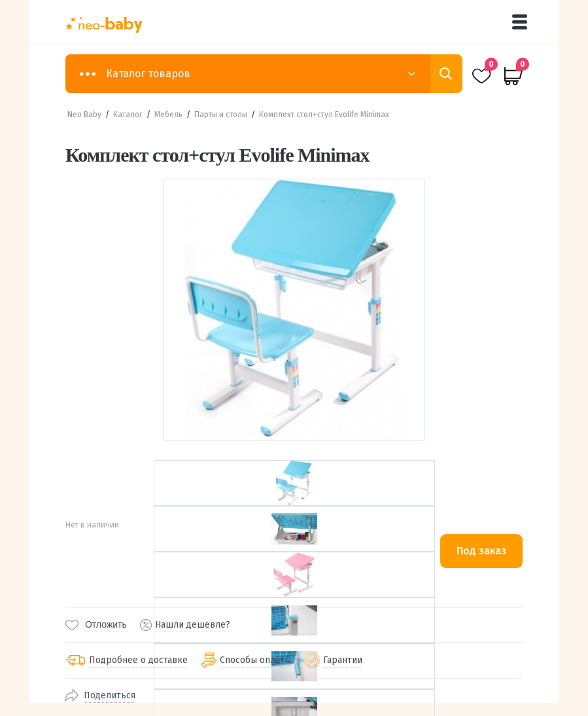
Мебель (168, 115)
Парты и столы (221, 115)
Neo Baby (84, 115)
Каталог (128, 115)
